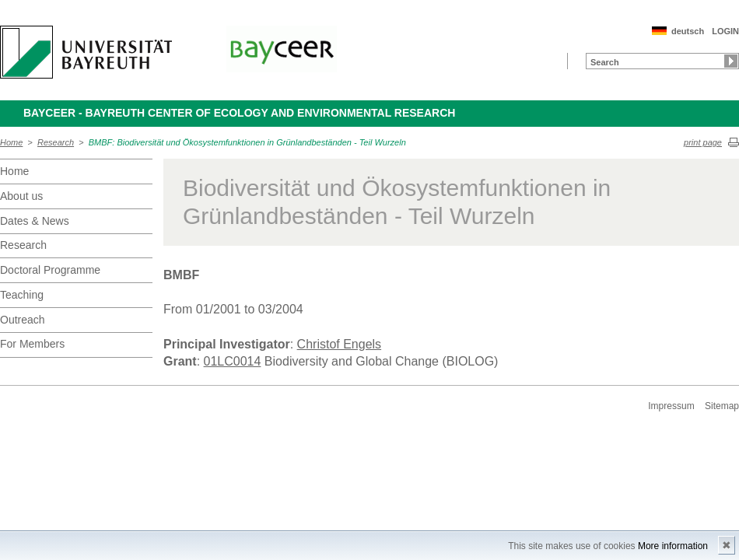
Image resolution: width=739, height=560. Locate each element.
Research (56, 142)
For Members (32, 344)
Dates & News (35, 221)
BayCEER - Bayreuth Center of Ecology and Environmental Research (239, 113)
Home (11, 142)
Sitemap (722, 406)
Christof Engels (340, 344)
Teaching (22, 295)
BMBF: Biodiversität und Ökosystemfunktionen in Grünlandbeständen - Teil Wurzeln (247, 142)
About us (21, 196)
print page (703, 142)
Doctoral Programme (50, 270)
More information (673, 546)
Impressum (671, 406)
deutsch (688, 31)
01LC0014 (233, 361)
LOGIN (725, 31)
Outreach (23, 320)
